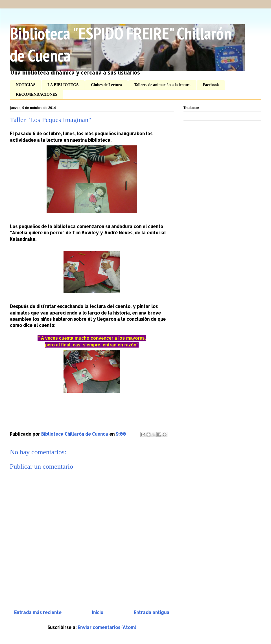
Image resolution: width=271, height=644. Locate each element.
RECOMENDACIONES (37, 94)
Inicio (98, 612)
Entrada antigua (152, 612)
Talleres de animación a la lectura (162, 85)
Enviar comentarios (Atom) (107, 627)
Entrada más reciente (38, 612)
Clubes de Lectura (106, 85)
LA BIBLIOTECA (63, 85)
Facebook (211, 85)
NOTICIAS (26, 85)
